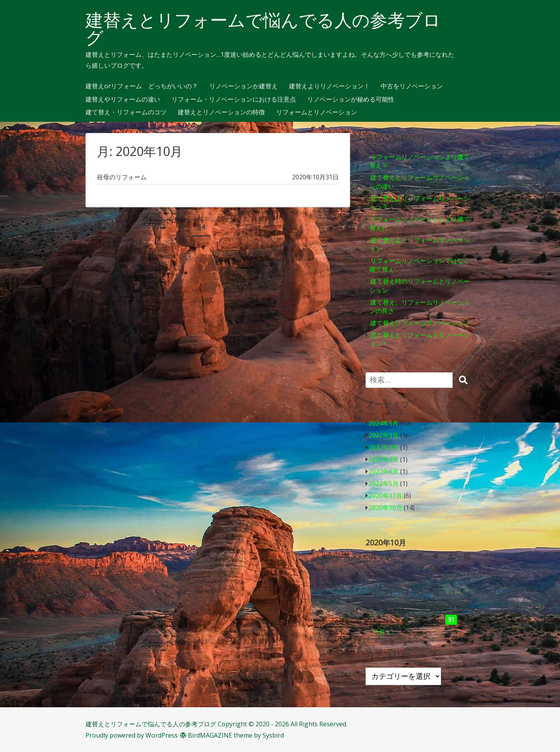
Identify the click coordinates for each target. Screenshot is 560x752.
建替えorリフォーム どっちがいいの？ (142, 86)
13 (182, 227)
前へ (98, 227)
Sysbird (273, 735)
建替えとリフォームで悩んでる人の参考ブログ (263, 29)
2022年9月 (384, 435)
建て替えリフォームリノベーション (420, 323)
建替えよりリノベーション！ (329, 86)
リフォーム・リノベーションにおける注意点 (234, 100)
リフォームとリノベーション (317, 112)
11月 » (381, 632)
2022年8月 (384, 447)
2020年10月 (385, 508)
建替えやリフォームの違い (123, 100)
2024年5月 (384, 423)
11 (142, 227)
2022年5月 (384, 484)
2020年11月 (385, 496)
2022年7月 (384, 459)
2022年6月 (384, 472)
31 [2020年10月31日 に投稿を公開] (451, 620)
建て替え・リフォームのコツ (126, 112)
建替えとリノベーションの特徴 (221, 112)
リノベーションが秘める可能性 (351, 100)
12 (162, 227)
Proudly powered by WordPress (132, 735)
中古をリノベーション (412, 86)
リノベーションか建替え (243, 86)
